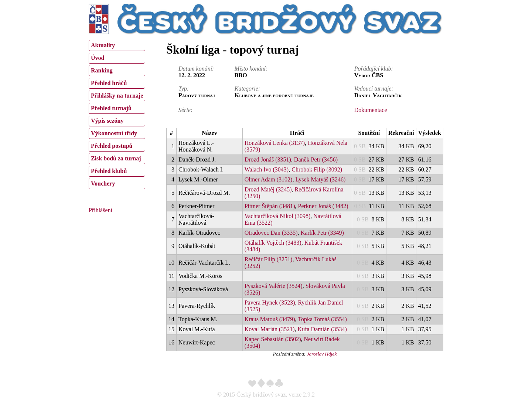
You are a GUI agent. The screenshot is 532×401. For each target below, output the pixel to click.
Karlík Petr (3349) (322, 233)
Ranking (102, 70)
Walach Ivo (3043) (267, 169)
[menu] (117, 114)
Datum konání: (196, 69)
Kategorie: (247, 89)
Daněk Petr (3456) (316, 159)
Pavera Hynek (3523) (270, 303)
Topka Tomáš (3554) (322, 319)
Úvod (98, 58)
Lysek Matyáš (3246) (320, 179)
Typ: (184, 89)
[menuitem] (117, 46)
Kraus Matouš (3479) (270, 319)
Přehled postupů (112, 146)
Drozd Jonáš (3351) (268, 159)
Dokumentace (371, 110)
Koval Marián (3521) (270, 329)
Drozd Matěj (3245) (268, 189)
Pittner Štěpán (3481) (270, 206)
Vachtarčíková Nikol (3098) (278, 216)
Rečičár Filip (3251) (269, 259)
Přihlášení (100, 210)
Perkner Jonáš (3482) (323, 206)
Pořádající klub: (374, 69)
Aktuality (103, 45)
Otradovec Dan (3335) (271, 233)
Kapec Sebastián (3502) (273, 339)
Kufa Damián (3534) (322, 329)
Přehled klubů (109, 171)
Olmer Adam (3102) (269, 179)
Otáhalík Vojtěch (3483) (273, 243)
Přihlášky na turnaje (117, 96)
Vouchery (103, 183)
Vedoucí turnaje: (374, 89)
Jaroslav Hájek (322, 354)
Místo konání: (251, 69)
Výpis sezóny (107, 121)
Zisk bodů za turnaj (116, 158)
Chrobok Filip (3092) (317, 169)
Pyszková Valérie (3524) (274, 286)
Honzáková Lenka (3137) (275, 143)
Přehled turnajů (111, 108)
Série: (185, 110)
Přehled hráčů (109, 83)
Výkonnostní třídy (114, 133)
